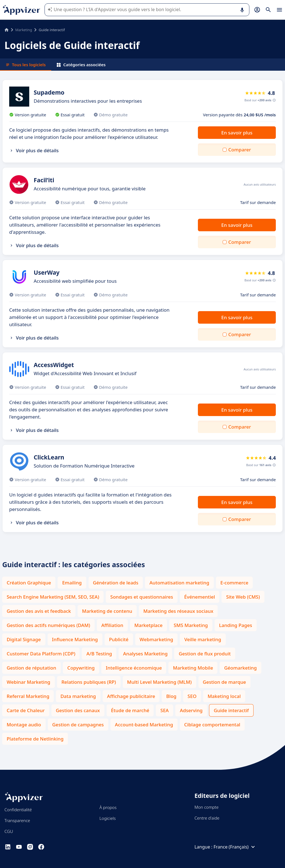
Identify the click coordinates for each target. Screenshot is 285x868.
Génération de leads (116, 583)
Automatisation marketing (179, 583)
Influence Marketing (75, 639)
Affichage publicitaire (131, 696)
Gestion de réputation (31, 668)
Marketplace (148, 625)
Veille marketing (203, 639)
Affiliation (112, 625)
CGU (9, 831)
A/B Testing (99, 654)
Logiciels (107, 818)
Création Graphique (29, 583)
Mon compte (207, 807)
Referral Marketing (28, 696)
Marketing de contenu (107, 611)
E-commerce (234, 583)
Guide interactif (231, 710)
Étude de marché (130, 710)
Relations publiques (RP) (89, 682)
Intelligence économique (134, 668)
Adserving (191, 710)
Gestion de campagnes (78, 725)
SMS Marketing (191, 625)
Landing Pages (236, 625)
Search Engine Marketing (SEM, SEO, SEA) (53, 597)
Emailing (72, 583)
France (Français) (235, 847)
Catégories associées (81, 65)
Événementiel (200, 597)
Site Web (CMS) (243, 597)
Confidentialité (18, 810)
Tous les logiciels (26, 65)
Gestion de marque (224, 682)
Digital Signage (24, 639)
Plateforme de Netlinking (35, 739)
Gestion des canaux (78, 710)
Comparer (239, 150)
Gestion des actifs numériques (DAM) (48, 625)
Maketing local (224, 696)
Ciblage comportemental (212, 725)
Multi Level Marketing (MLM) (159, 682)
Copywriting (81, 668)
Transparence (17, 820)
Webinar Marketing (29, 682)
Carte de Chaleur (26, 710)
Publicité (119, 639)
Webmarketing (157, 639)
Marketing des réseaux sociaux (178, 611)
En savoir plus (237, 133)
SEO (192, 696)
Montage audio (24, 725)
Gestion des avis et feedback (39, 611)
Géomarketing (240, 668)
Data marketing (78, 696)
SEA (164, 710)
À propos (108, 807)
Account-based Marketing (144, 725)
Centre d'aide (207, 818)
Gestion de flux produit (205, 654)
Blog (171, 696)
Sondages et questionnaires (142, 597)
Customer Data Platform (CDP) (41, 654)
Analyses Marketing (145, 654)
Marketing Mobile (193, 668)
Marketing (24, 30)
